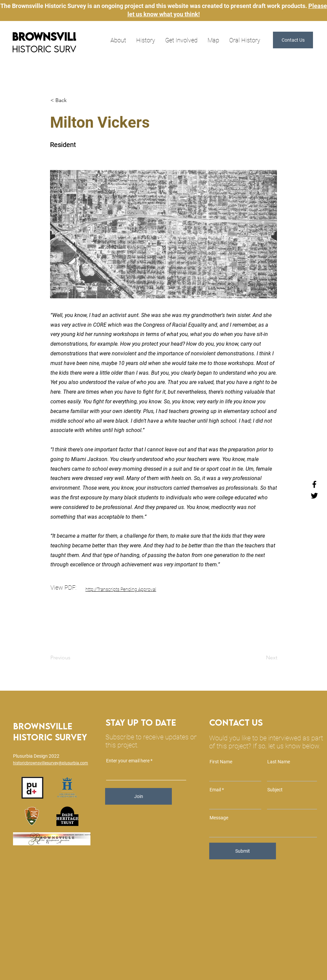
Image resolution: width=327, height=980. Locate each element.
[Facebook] (314, 484)
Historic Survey (50, 49)
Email (215, 790)
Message (219, 818)
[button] (293, 40)
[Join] (138, 796)
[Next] (261, 658)
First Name (221, 762)
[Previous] (72, 658)
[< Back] (72, 100)
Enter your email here (128, 761)
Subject (275, 790)
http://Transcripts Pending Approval (121, 589)
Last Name (279, 762)
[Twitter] (314, 496)
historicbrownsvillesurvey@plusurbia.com (51, 763)
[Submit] (243, 851)
